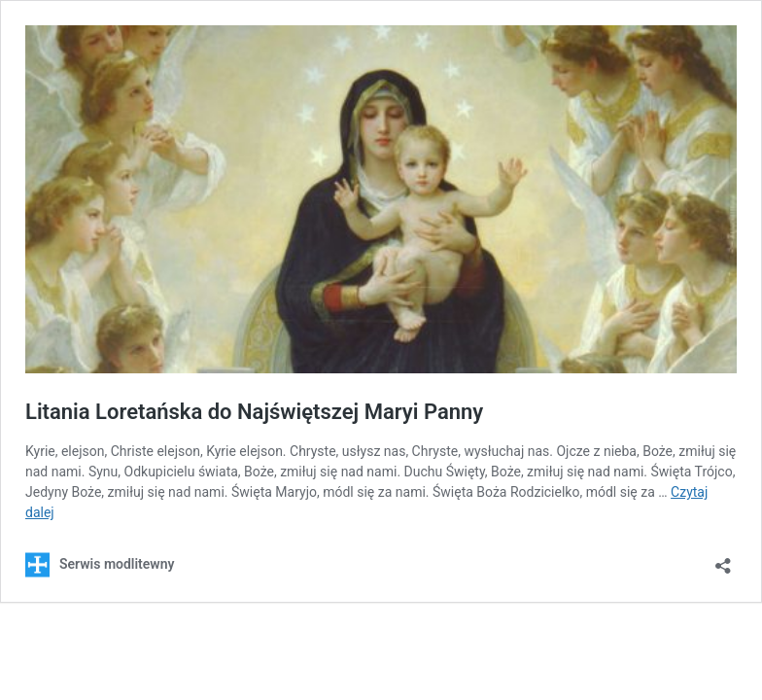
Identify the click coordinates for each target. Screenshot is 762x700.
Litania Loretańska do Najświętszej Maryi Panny (254, 412)
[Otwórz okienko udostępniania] (723, 560)
